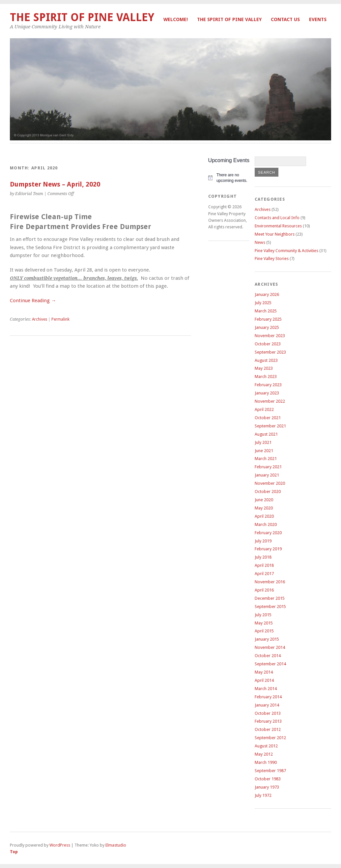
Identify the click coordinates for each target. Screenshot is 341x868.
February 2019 (268, 549)
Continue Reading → (33, 301)
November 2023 (270, 336)
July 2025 (263, 303)
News (260, 242)
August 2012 (266, 746)
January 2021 (267, 475)
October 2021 (268, 418)
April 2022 (264, 409)
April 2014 (264, 680)
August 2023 (266, 360)
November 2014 (270, 647)
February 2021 (268, 467)
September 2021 (270, 426)
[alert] (229, 178)
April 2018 (264, 565)
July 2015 (263, 615)
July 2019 (263, 541)
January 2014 (267, 705)
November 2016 (270, 582)
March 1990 (266, 762)
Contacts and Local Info (277, 218)
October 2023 (268, 344)
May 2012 (264, 754)
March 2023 (266, 376)
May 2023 (264, 368)
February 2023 (268, 385)
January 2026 (267, 294)
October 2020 (268, 492)
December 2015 (270, 598)
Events (318, 19)
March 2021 (266, 459)
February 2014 (268, 697)
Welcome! (176, 19)
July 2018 (263, 557)
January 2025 (267, 327)
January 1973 (267, 787)
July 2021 (263, 442)
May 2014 (264, 672)
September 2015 (270, 607)
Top (14, 852)
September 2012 (270, 738)
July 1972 (263, 795)
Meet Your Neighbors (275, 234)
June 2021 (264, 451)
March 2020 (266, 524)
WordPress (60, 845)
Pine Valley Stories (272, 259)
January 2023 (267, 393)
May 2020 (264, 508)
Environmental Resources (278, 226)
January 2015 (267, 639)
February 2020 (268, 533)
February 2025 (268, 319)
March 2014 (266, 689)
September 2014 (270, 664)
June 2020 (264, 500)
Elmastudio (116, 845)
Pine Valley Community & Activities (286, 251)
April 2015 (264, 631)
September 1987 (270, 771)
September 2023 (270, 352)
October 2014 (268, 656)
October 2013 (268, 713)
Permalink (60, 319)
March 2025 (266, 311)
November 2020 (270, 483)
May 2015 (264, 623)
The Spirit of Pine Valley (229, 19)
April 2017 (264, 574)
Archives (40, 319)
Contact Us (285, 19)
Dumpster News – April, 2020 (55, 184)
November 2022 (270, 401)
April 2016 (264, 590)
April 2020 (264, 516)
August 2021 (266, 434)
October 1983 (268, 779)
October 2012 (268, 729)
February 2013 (268, 721)
